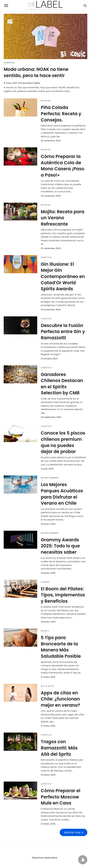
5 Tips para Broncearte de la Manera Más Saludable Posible (61, 647)
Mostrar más (72, 832)
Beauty (45, 631)
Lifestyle (9, 63)
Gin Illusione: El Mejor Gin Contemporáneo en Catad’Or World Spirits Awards (63, 276)
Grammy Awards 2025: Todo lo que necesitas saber (60, 546)
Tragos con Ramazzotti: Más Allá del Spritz (59, 748)
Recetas (46, 101)
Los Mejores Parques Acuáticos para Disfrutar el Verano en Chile (62, 494)
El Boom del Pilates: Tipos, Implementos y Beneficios (63, 595)
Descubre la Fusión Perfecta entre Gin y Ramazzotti (63, 332)
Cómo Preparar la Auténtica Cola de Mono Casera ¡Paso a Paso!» (63, 166)
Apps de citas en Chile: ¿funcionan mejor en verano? (61, 699)
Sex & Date (47, 686)
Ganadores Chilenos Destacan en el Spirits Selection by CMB (62, 384)
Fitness (45, 582)
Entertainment (50, 478)
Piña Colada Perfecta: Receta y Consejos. (61, 114)
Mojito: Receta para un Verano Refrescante (63, 218)
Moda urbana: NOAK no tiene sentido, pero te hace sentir (36, 72)
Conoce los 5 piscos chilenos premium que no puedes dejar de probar (63, 442)
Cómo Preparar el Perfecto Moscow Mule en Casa (61, 797)
